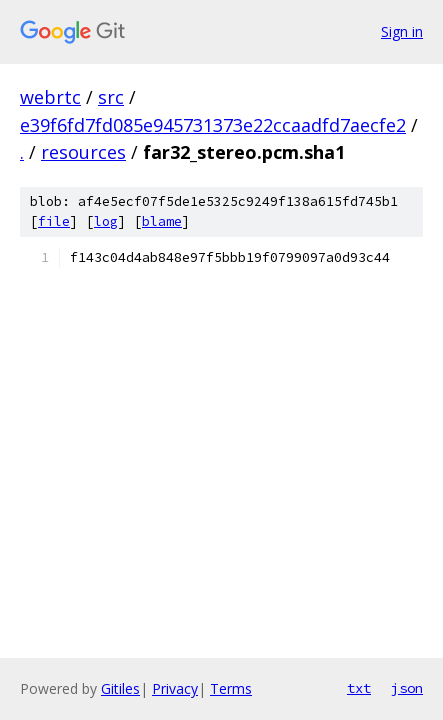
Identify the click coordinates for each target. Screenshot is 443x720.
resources (83, 152)
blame (162, 221)
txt (359, 688)
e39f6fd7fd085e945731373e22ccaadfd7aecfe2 (213, 125)
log (106, 221)
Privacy (175, 688)
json (407, 688)
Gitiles (120, 688)
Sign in (402, 31)
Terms (231, 688)
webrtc (50, 97)
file (54, 221)
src (111, 97)
